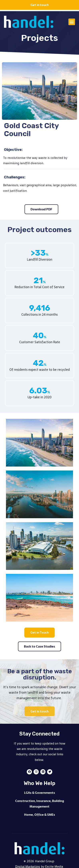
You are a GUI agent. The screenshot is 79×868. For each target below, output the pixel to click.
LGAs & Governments (40, 793)
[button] (72, 22)
